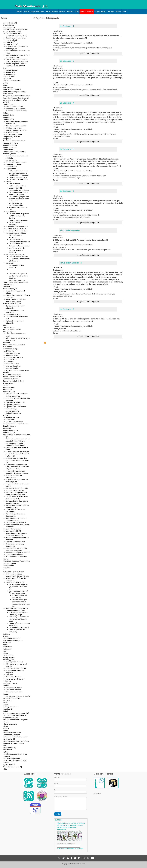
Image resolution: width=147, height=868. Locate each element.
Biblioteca (70, 12)
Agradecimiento (9, 27)
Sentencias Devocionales (12, 733)
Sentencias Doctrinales (11, 735)
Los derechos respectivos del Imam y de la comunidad (17, 494)
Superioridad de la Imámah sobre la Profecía (16, 519)
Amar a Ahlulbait (12, 70)
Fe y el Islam (10, 420)
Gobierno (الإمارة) (9, 432)
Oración (6, 685)
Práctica (6, 722)
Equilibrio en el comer (14, 128)
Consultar (6, 287)
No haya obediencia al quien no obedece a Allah (18, 506)
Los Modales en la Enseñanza (16, 223)
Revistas (97, 12)
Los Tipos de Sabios (16, 205)
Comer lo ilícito (8, 115)
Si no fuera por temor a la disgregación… (15, 515)
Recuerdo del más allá (14, 677)
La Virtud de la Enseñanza (18, 220)
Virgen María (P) (9, 765)
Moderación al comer (14, 134)
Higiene (5, 559)
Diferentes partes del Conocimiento (14, 166)
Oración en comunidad (15, 692)
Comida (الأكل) (8, 119)
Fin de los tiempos (9, 426)
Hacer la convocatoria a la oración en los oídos (16, 301)
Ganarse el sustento (10, 430)
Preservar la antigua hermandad (18, 553)
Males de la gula (12, 132)
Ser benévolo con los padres (13, 743)
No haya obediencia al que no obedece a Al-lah (17, 502)
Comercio (6, 117)
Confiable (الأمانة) (9, 149)
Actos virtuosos (8, 25)
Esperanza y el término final (16, 407)
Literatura (62, 12)
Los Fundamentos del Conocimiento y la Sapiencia (17, 250)
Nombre (57, 777)
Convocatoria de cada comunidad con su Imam (15, 444)
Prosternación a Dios (10, 718)
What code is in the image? (65, 844)
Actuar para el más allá (14, 662)
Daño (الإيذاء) (7, 332)
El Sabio (9, 182)
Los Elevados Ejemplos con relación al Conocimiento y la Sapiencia (19, 199)
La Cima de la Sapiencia (18, 274)
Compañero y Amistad (11, 137)
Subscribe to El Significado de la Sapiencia (45, 343)
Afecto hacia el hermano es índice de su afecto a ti (16, 534)
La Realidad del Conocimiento (17, 227)
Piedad (5, 711)
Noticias (118, 12)
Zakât (5, 769)
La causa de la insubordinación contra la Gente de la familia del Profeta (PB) (18, 454)
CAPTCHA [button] (59, 820)
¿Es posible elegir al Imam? (16, 522)
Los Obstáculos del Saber (15, 254)
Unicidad (6, 763)
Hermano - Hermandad (11, 529)
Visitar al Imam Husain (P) (12, 767)
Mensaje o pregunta (61, 796)
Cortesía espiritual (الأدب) (12, 304)
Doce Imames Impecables (16, 38)
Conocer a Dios (12, 360)
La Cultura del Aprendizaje (19, 171)
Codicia (5, 113)
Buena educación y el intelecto (14, 92)
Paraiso (5, 694)
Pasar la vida (7, 700)
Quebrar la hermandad (14, 555)
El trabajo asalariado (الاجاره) (13, 381)
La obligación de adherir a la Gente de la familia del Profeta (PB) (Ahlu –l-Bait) (17, 467)
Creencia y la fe (9, 327)
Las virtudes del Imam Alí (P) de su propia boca (18, 592)
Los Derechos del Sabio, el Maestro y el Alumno (19, 193)
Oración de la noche (13, 690)
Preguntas (55, 12)
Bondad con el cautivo (14, 107)
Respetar (6, 728)
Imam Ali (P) (10, 42)
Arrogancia (7, 79)
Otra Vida (9, 675)
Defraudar (6, 342)
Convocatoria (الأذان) (10, 289)
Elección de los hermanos (15, 542)
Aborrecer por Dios (13, 353)
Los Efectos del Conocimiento (17, 231)
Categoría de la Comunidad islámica (16, 96)
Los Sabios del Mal (16, 203)
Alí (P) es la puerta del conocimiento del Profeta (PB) (17, 575)
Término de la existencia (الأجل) (14, 760)
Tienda (124, 12)
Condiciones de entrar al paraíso (18, 696)
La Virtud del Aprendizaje (18, 177)
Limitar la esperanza (13, 413)
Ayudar (5, 83)
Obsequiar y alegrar (10, 683)
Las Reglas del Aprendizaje (19, 179)
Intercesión (7, 568)
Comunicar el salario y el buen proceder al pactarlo (14, 142)
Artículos (26, 12)
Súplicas (104, 12)
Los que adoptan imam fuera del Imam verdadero (17, 498)
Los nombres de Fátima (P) (19, 628)
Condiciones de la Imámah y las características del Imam (18, 440)
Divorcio (6, 372)
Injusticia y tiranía (9, 563)
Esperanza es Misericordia (15, 402)
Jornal (8, 385)
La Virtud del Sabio (16, 188)
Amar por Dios (11, 74)
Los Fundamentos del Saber (16, 233)
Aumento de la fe (12, 417)
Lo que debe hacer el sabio (19, 190)
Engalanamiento (9, 387)
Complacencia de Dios (14, 357)
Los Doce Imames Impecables (17, 488)
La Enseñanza (11, 212)
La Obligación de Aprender (19, 175)
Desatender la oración (14, 688)
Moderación (7, 649)
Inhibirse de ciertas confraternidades (16, 561)
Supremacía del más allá (15, 679)
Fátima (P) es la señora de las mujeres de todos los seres (19, 619)
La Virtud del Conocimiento (16, 229)
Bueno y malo (8, 94)
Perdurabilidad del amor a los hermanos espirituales (17, 549)
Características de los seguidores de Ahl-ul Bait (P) (16, 35)
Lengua (5, 636)
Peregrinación (8, 709)
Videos (48, 12)
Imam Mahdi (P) (12, 44)
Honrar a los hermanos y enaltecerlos (15, 545)
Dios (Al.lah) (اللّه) (9, 351)
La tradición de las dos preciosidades (14, 476)
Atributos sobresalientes (12, 81)
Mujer (5, 651)
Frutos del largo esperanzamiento (12, 410)
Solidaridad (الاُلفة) (9, 748)
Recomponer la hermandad (16, 557)
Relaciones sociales (10, 724)
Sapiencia (9, 263)
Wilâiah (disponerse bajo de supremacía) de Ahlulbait (16, 65)
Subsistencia (7, 750)
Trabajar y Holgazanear (11, 758)
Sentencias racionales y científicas (16, 741)
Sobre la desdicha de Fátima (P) (17, 631)
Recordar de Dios (12, 368)
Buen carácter (8, 87)
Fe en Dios (10, 362)
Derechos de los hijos (10, 349)
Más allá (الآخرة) (8, 660)
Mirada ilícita (7, 647)
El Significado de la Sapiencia (16, 271)
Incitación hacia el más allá (16, 668)
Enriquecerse (7, 390)
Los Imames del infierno (15, 490)
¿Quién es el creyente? (14, 422)
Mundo (5, 653)
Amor (5, 68)
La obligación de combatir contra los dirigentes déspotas (17, 472)
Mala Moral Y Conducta (11, 638)
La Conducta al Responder (19, 214)
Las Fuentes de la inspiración (15, 236)
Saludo (5, 730)
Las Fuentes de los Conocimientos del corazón (19, 245)
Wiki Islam (111, 12)
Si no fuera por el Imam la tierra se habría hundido (18, 56)
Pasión (5, 703)
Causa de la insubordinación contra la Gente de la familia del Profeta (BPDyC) (16, 100)
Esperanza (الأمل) (9, 392)
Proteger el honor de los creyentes (15, 720)
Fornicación (7, 428)
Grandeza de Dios (12, 364)
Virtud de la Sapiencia (17, 280)
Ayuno (5, 85)
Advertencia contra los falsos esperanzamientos (17, 395)
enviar (58, 814)
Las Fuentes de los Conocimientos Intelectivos (19, 241)
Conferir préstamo (10, 147)
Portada (19, 12)
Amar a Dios (10, 72)
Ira (3, 570)
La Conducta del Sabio (17, 186)
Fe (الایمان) (6, 415)
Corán (77, 12)
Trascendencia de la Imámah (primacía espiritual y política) (17, 60)
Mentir (5, 645)
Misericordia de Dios (13, 366)
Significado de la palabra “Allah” (18, 370)
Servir (5, 745)
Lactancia (6, 634)
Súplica (5, 752)
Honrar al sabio (15, 184)
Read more (58, 31)
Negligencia (7, 681)
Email (56, 784)
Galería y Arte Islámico (37, 12)
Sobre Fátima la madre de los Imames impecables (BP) (17, 609)
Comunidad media (10, 145)
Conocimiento (11, 160)
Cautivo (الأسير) (8, 104)
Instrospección (8, 565)
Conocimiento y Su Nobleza (16, 162)
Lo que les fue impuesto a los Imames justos (17, 48)
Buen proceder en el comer (16, 126)
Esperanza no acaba (13, 405)
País (56, 790)
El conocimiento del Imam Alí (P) (20, 596)
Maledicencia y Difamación (13, 640)
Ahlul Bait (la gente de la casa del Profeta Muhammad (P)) (15, 30)
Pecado (5, 705)
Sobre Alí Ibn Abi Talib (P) (15, 583)
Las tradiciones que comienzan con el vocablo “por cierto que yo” (21, 603)
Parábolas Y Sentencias (11, 698)
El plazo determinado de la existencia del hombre (12, 378)
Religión (5, 726)
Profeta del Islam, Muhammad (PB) (16, 713)
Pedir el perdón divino (11, 707)
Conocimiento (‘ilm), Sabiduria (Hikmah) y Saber (14, 153)
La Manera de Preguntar (18, 173)
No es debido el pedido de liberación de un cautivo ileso (17, 110)
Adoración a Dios (12, 355)
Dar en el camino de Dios (12, 330)
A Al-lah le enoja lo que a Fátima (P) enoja (18, 614)
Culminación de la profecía (16, 715)
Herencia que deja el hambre (17, 130)
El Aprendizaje (11, 169)
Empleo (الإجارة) (8, 383)
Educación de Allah (13, 315)
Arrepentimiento (9, 77)
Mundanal (9, 655)
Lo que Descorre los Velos (18, 257)
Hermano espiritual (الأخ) (12, 531)
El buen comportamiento (12, 375)
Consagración (8, 285)
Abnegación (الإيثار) (10, 23)
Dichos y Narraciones (87, 12)
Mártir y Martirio (8, 658)
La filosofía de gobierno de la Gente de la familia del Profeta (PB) (17, 460)
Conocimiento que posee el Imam (15, 282)
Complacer (7, 139)
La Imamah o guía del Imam (13, 572)
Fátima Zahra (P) (12, 40)
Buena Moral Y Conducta (12, 89)
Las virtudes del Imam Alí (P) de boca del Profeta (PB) (18, 587)
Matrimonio (7, 643)
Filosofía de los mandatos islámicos (16, 424)
